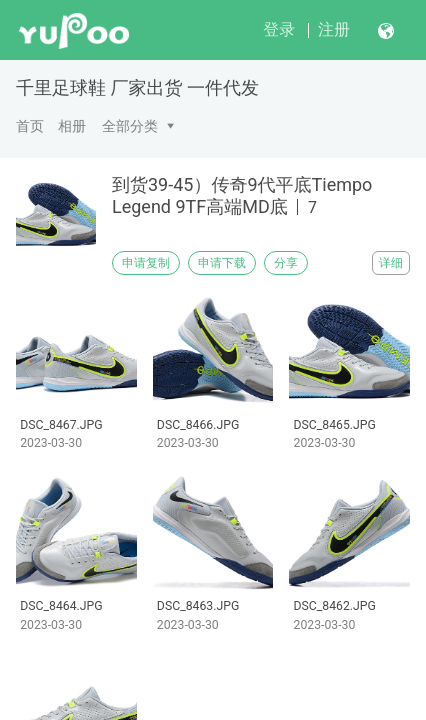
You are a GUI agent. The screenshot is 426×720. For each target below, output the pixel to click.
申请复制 (146, 263)
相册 (72, 126)
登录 (279, 29)
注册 (334, 29)
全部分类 (130, 126)
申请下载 (222, 263)
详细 (391, 263)
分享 (286, 263)
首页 (30, 126)
